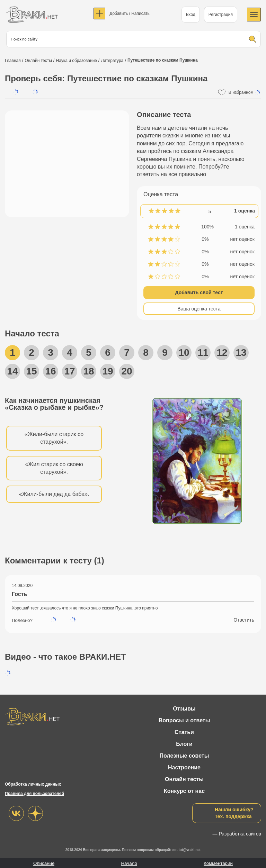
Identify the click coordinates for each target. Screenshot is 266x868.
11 (203, 352)
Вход (191, 15)
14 (12, 371)
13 (241, 352)
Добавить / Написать (130, 13)
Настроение (184, 767)
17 (69, 371)
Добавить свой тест (199, 292)
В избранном (245, 93)
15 (31, 371)
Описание (44, 863)
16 (50, 371)
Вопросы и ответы (184, 720)
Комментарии (218, 863)
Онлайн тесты (184, 779)
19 (108, 371)
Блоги (184, 744)
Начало (129, 863)
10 (184, 352)
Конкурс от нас (184, 791)
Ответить (244, 620)
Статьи (184, 732)
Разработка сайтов (240, 834)
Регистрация (221, 15)
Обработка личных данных (33, 784)
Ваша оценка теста (199, 309)
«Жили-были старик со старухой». (54, 438)
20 (127, 371)
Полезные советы (184, 756)
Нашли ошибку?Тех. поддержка (234, 813)
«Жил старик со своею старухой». (54, 468)
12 (222, 352)
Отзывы (184, 709)
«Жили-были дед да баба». (54, 494)
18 (88, 371)
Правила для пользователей (34, 794)
